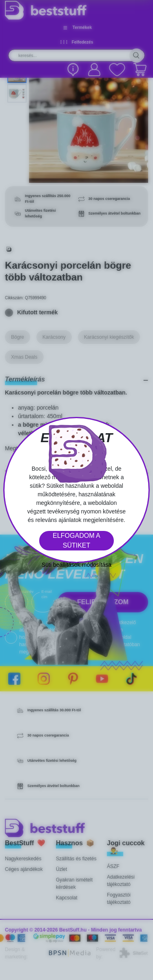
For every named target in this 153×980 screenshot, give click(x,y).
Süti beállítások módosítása (76, 565)
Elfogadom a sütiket (76, 540)
